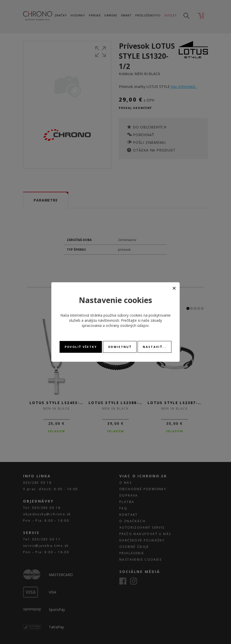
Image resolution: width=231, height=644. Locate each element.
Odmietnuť (120, 347)
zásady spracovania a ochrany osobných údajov (122, 323)
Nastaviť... (155, 347)
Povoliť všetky (81, 347)
